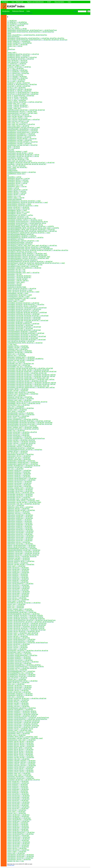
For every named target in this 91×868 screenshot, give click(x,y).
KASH (49, 2)
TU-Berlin (5, 2)
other (3, 13)
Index (69, 2)
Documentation (59, 2)
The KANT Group (11, 865)
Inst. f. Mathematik (18, 2)
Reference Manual (18, 11)
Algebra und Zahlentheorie (35, 2)
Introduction (6, 11)
